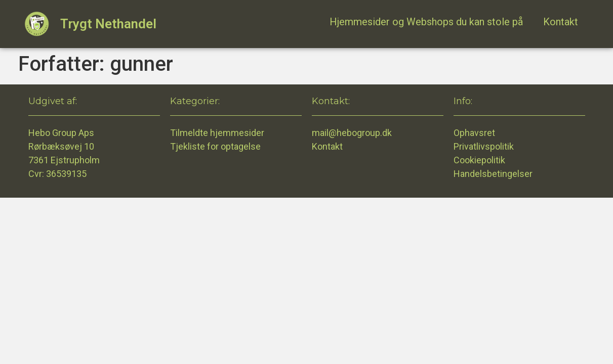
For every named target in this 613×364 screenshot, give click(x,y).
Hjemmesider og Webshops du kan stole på (426, 22)
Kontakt (561, 22)
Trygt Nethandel (108, 24)
